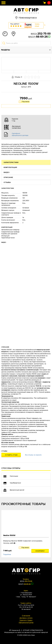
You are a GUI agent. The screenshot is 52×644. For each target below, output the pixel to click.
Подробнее (7, 554)
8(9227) (38, 37)
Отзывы (7, 182)
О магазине (26, 616)
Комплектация (10, 167)
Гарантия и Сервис (26, 620)
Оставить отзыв (11, 455)
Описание (8, 177)
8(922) (41, 34)
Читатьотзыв (37, 25)
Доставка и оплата (26, 618)
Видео (7, 172)
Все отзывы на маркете (33, 455)
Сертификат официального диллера (20, 134)
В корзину (40, 551)
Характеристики (11, 162)
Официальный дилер (26, 623)
